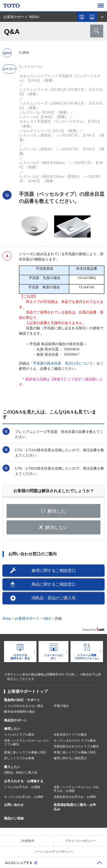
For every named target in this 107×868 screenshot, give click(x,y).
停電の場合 (61, 706)
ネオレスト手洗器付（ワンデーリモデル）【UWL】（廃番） (60, 124)
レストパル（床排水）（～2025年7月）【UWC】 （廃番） (62, 138)
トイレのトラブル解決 (19, 735)
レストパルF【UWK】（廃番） (44, 117)
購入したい (12, 767)
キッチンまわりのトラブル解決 (75, 741)
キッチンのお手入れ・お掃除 (24, 797)
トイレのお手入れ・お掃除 (22, 787)
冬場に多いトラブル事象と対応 (75, 752)
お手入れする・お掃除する (24, 781)
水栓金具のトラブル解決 (70, 735)
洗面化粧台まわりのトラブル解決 (76, 746)
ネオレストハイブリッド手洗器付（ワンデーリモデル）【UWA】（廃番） (60, 78)
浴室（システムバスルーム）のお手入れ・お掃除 (76, 789)
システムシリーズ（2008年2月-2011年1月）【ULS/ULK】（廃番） (61, 106)
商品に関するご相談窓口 (54, 584)
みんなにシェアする (19, 863)
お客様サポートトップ (28, 691)
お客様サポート (27, 619)
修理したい (12, 729)
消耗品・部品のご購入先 (54, 598)
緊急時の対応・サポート (22, 700)
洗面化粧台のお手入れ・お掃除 (75, 797)
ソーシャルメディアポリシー (54, 852)
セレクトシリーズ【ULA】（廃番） (51, 131)
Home (7, 619)
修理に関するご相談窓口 (54, 570)
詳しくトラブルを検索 (19, 758)
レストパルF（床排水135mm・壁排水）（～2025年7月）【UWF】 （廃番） (60, 179)
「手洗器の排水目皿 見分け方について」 (63, 363)
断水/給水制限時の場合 (20, 712)
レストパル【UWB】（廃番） (46, 112)
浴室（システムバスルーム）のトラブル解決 (27, 743)
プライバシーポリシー (80, 841)
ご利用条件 (27, 841)
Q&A (47, 619)
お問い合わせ (14, 805)
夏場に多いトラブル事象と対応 (25, 752)
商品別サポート (15, 720)
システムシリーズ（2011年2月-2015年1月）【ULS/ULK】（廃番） (61, 92)
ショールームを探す (92, 17)
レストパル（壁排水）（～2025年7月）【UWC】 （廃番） (62, 151)
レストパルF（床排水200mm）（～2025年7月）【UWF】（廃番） (61, 165)
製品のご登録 (14, 818)
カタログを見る (82, 17)
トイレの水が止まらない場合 (24, 706)
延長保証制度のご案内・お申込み (75, 807)
